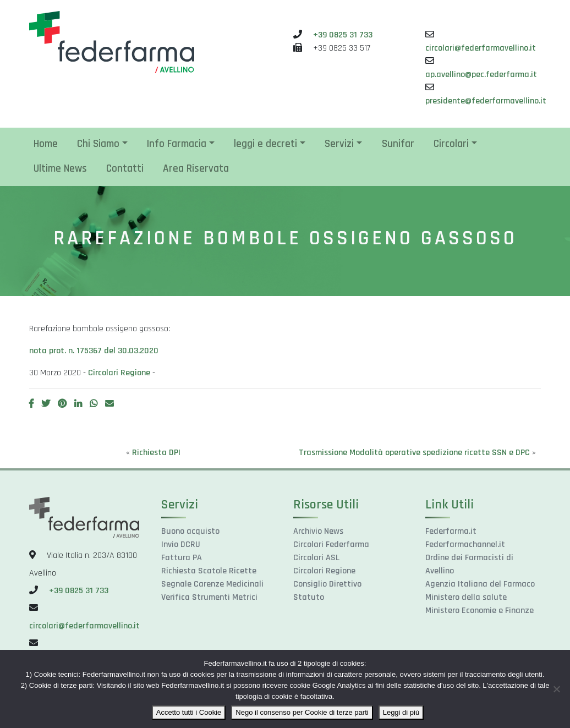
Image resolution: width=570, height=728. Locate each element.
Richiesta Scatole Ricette (209, 571)
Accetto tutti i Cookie (189, 712)
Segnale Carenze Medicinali (212, 584)
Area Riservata (196, 169)
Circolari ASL (316, 558)
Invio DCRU (181, 544)
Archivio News (318, 531)
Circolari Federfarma (331, 544)
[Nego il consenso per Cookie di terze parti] (556, 689)
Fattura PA (182, 558)
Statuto (309, 597)
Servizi (339, 144)
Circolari (451, 144)
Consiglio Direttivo (327, 584)
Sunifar (398, 144)
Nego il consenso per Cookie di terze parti (302, 712)
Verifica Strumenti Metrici (209, 597)
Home (46, 144)
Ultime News (60, 169)
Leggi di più (401, 712)
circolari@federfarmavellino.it (481, 48)
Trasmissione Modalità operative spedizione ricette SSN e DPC (414, 453)
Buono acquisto (190, 531)
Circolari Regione (119, 373)
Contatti (125, 169)
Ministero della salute (466, 597)
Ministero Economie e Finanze (479, 611)
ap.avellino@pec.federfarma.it (481, 75)
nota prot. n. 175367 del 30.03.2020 (94, 351)
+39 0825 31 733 (343, 35)
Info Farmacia (177, 144)
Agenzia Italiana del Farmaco (480, 584)
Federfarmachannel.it (465, 544)
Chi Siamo (98, 144)
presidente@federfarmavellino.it (486, 101)
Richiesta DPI (156, 453)
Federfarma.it (451, 531)
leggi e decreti (265, 144)
